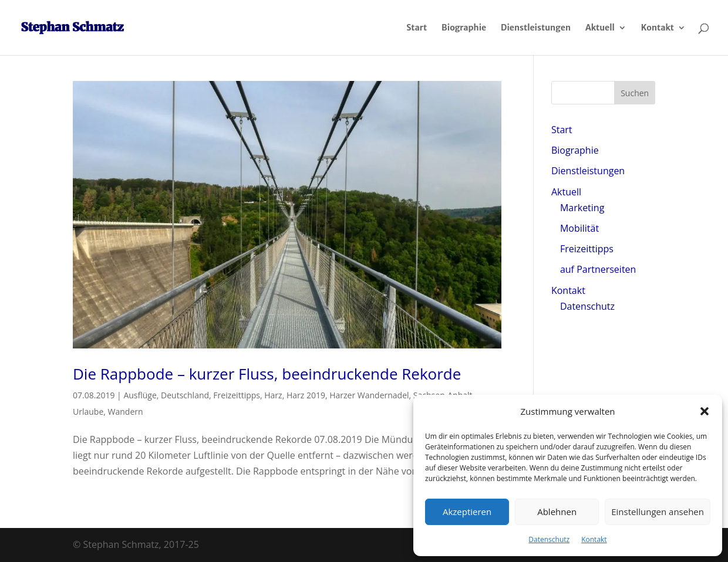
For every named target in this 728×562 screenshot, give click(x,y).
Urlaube (88, 412)
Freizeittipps (237, 395)
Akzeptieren (467, 512)
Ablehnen (557, 512)
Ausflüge (140, 395)
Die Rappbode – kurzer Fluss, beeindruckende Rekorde (267, 374)
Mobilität (579, 228)
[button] (705, 411)
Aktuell (600, 28)
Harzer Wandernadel (369, 395)
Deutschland (185, 395)
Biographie (464, 28)
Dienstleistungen (536, 28)
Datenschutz (549, 539)
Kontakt (594, 539)
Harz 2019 (306, 395)
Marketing (582, 208)
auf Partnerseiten (598, 269)
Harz (273, 395)
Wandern (126, 412)
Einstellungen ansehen (658, 512)
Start (417, 28)
